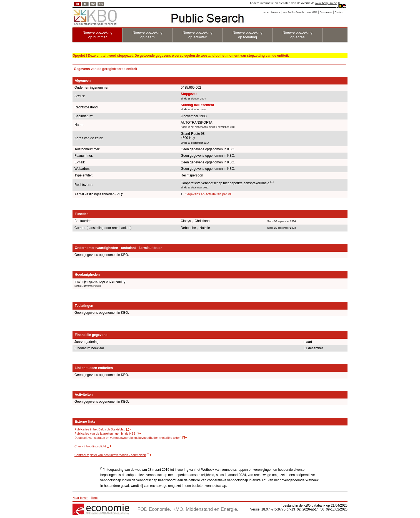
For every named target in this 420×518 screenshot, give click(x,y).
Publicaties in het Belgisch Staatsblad (100, 429)
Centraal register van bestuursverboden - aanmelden (110, 455)
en (101, 4)
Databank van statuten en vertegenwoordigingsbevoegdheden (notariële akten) (128, 438)
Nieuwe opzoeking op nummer (97, 35)
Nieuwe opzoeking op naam (147, 35)
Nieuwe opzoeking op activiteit (197, 35)
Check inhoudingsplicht (90, 446)
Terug (95, 498)
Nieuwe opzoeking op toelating (247, 35)
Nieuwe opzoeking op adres (297, 35)
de (93, 4)
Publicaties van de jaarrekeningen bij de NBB (105, 434)
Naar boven (80, 498)
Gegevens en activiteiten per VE (208, 194)
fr (85, 4)
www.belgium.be (326, 3)
